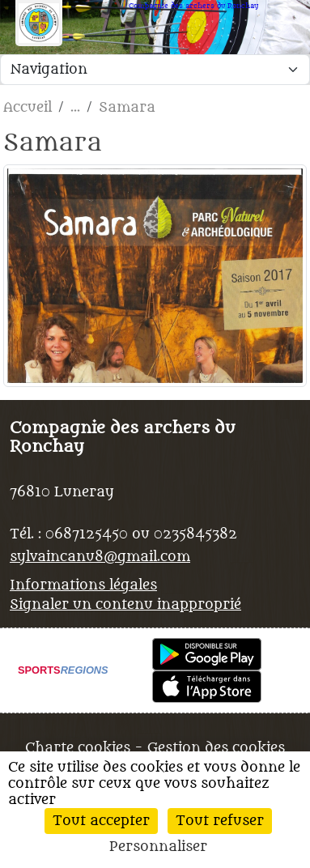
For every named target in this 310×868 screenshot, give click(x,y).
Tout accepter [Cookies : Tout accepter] (101, 821)
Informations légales (83, 585)
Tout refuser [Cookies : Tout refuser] (220, 821)
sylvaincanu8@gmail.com (100, 557)
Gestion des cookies (216, 748)
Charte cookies (78, 748)
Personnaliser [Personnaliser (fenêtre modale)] (158, 847)
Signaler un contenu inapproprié (125, 605)
